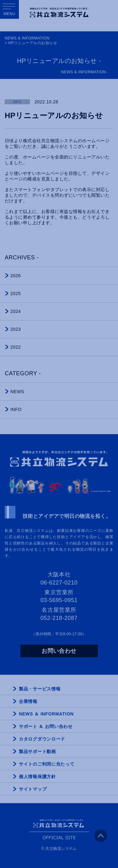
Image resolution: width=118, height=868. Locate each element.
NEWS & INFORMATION (27, 38)
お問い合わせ (59, 651)
